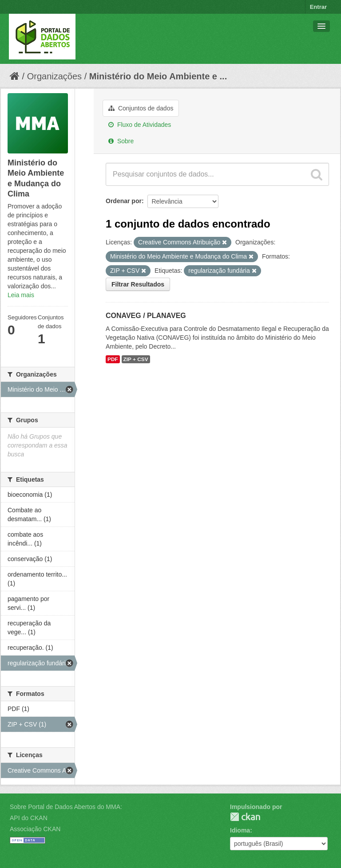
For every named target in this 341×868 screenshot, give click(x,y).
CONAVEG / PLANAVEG (146, 316)
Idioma (240, 830)
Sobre (121, 141)
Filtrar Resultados (138, 284)
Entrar (318, 7)
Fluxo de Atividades (140, 125)
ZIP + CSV (136, 359)
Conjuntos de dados (141, 108)
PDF (113, 359)
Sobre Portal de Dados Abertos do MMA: (66, 807)
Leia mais (21, 295)
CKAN (245, 817)
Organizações (54, 76)
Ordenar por (124, 201)
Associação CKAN (35, 829)
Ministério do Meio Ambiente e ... (158, 76)
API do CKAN (29, 818)
